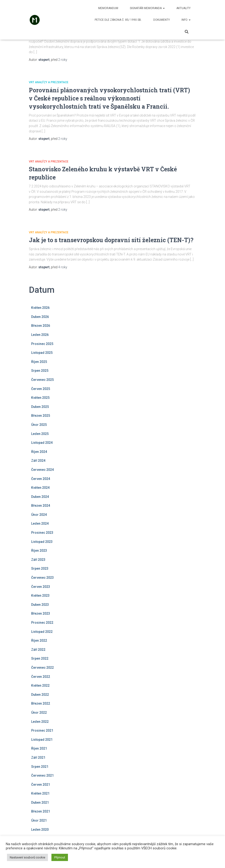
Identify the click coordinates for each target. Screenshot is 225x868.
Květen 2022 (40, 685)
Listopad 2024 (42, 443)
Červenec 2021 (42, 775)
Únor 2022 (39, 713)
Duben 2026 (40, 317)
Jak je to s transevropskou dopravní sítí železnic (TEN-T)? (111, 240)
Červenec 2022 (42, 668)
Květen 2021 (40, 793)
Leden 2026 (40, 335)
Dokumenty (162, 20)
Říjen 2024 (39, 452)
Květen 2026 (40, 308)
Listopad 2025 (42, 353)
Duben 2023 (40, 605)
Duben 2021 (40, 803)
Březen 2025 (41, 416)
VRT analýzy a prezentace (49, 82)
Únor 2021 (39, 820)
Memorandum (108, 8)
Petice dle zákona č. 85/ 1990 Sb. (118, 20)
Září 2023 (38, 560)
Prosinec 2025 (42, 344)
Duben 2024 (40, 497)
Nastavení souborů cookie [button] (27, 857)
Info (186, 20)
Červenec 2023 (42, 578)
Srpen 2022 (40, 658)
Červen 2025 (41, 389)
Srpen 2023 (40, 568)
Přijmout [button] (60, 857)
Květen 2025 (40, 398)
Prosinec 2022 (42, 623)
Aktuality (183, 8)
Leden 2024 (40, 524)
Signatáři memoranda (147, 8)
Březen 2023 (41, 613)
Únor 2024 (39, 515)
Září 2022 (38, 650)
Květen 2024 (40, 488)
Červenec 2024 (42, 470)
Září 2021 (38, 758)
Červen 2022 (41, 677)
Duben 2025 (40, 407)
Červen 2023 (41, 587)
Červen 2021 (41, 785)
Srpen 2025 (40, 371)
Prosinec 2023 (42, 533)
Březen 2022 (41, 703)
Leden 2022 (40, 722)
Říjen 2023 (39, 551)
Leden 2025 (40, 434)
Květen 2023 (40, 596)
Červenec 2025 (42, 380)
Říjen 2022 (39, 641)
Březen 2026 (41, 326)
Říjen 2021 (39, 748)
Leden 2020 (40, 830)
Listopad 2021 (42, 740)
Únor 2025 (39, 425)
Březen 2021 (41, 811)
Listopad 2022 (42, 632)
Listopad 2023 (42, 542)
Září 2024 (38, 461)
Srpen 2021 (40, 767)
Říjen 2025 (39, 362)
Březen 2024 (41, 506)
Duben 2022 (40, 695)
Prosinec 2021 (42, 730)
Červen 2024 (41, 479)
